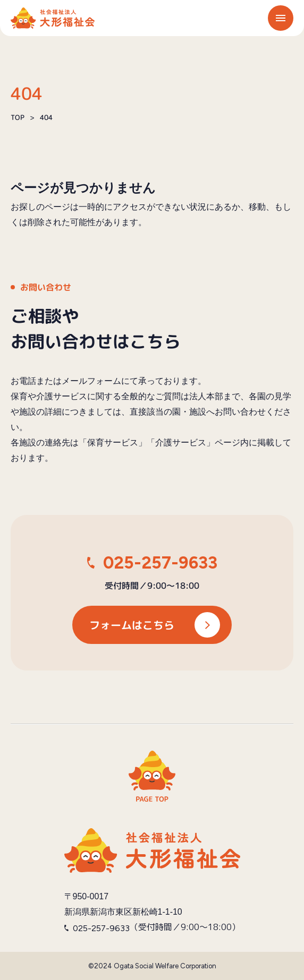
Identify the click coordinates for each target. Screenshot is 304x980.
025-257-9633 (160, 563)
